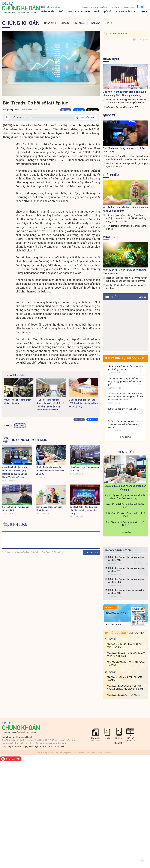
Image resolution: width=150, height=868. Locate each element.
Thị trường (112, 297)
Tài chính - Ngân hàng (125, 12)
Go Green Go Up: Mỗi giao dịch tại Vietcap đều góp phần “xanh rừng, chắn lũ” (123, 424)
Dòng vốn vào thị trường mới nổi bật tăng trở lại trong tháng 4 (127, 165)
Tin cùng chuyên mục (29, 440)
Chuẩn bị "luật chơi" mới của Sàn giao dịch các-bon (126, 287)
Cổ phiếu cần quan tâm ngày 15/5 (122, 107)
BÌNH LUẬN (19, 525)
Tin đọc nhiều (136, 358)
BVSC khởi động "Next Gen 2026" (123, 409)
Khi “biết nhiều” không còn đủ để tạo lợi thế (16, 509)
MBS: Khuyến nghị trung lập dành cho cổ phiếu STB (126, 591)
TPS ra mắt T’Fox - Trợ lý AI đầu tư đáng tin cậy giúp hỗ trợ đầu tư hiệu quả (124, 381)
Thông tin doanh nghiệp (79, 12)
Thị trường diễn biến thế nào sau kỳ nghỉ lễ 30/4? (125, 515)
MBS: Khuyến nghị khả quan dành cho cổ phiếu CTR (126, 559)
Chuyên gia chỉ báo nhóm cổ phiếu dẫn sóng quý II (125, 487)
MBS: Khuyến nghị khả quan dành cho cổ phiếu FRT (126, 569)
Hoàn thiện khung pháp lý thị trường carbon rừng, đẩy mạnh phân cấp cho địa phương (127, 279)
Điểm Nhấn (125, 452)
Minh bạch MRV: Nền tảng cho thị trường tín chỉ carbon (125, 271)
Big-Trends (15, 110)
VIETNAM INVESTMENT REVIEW (122, 7)
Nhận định (50, 23)
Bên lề (108, 23)
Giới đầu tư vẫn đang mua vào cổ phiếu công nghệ (124, 150)
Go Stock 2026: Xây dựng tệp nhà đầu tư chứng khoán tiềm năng (84, 510)
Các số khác (114, 624)
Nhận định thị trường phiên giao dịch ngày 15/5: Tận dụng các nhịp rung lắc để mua (126, 101)
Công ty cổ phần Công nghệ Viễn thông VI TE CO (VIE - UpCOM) (126, 655)
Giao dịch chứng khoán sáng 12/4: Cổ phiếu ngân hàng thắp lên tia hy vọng (83, 403)
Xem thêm (125, 437)
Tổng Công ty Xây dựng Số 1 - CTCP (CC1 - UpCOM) (126, 664)
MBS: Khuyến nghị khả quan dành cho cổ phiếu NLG (126, 581)
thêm (142, 12)
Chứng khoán (48, 12)
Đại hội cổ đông (115, 633)
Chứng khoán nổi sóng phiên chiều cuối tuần (18, 401)
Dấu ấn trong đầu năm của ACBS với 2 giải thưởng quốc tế (125, 368)
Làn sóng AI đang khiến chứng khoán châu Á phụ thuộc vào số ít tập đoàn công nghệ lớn (127, 158)
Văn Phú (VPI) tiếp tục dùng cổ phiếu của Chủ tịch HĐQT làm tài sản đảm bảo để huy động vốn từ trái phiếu (126, 218)
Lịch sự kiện (136, 633)
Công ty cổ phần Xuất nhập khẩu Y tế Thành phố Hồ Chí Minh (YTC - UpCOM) (125, 688)
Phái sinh (95, 23)
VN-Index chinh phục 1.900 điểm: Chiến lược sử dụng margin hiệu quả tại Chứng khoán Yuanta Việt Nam (15, 472)
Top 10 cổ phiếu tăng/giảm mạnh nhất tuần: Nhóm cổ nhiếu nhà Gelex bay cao (125, 497)
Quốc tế (107, 12)
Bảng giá (143, 297)
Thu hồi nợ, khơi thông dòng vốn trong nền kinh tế (125, 524)
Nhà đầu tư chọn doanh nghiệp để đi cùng (84, 469)
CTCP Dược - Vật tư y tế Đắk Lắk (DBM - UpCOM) (125, 679)
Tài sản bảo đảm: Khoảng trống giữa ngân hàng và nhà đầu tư (125, 209)
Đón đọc (110, 607)
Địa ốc (97, 12)
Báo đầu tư (103, 7)
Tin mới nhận (114, 358)
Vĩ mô (60, 12)
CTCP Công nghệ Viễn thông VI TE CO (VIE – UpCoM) (124, 646)
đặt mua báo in (51, 7)
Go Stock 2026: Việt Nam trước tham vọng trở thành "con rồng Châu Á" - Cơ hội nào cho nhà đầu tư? (125, 397)
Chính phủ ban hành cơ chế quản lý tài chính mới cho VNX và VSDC (50, 471)
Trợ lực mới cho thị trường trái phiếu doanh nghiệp (126, 227)
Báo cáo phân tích (118, 550)
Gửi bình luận (91, 553)
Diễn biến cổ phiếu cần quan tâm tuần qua (49, 509)
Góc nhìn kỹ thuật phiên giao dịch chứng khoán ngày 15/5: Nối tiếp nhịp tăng (124, 93)
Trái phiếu (80, 23)
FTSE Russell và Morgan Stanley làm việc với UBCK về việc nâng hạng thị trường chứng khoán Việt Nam (50, 405)
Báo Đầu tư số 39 (116, 613)
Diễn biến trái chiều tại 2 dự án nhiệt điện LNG (125, 506)
